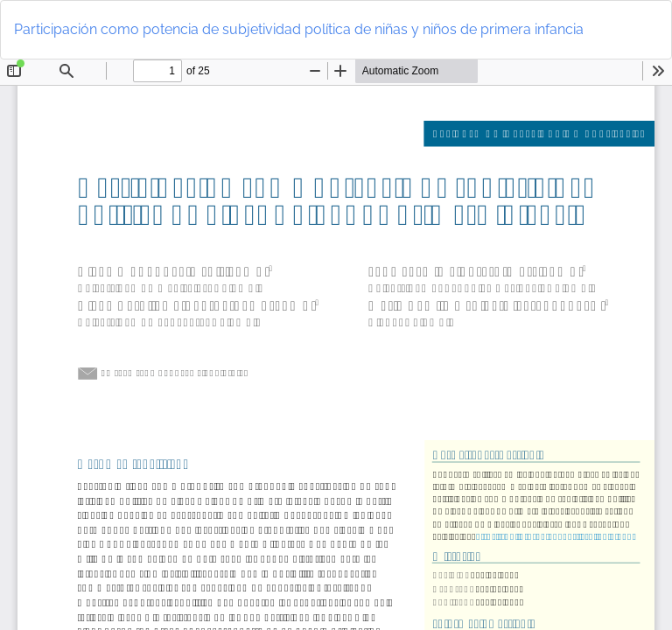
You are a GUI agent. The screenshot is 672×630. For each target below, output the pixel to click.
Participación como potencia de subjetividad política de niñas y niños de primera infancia (299, 29)
